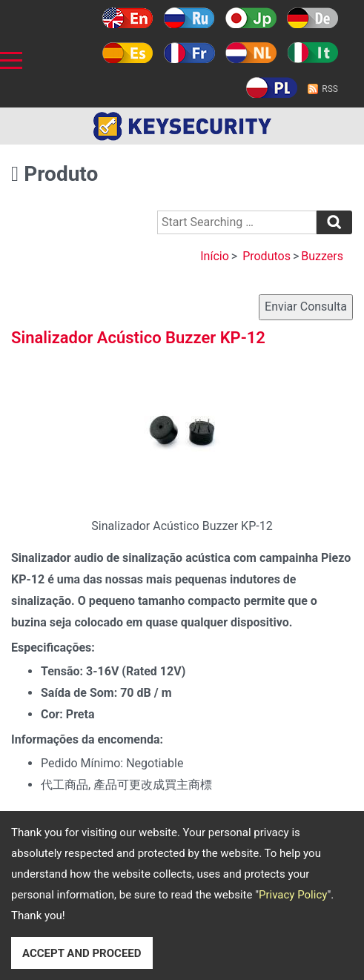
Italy (312, 53)
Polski (272, 87)
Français (189, 53)
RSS (330, 89)
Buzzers (322, 256)
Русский (189, 18)
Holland (251, 53)
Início (215, 256)
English (128, 18)
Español (128, 53)
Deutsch (312, 18)
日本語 (251, 18)
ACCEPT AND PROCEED (82, 953)
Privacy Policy (293, 895)
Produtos (267, 256)
